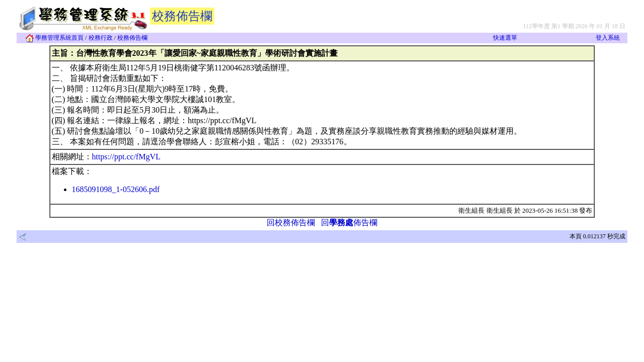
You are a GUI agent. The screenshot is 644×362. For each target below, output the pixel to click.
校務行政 (101, 38)
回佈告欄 (349, 222)
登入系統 (608, 38)
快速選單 (505, 38)
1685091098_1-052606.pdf (116, 189)
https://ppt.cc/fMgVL (126, 157)
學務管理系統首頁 (55, 38)
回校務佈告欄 (291, 222)
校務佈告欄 (132, 38)
